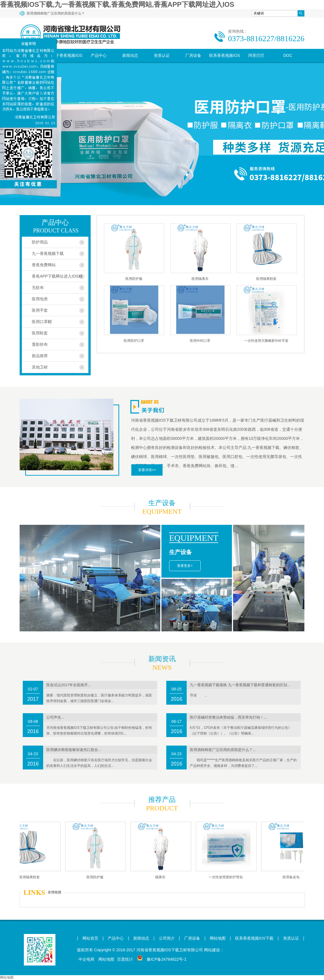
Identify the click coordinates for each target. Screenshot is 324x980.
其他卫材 (40, 367)
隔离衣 (162, 877)
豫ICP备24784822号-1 (167, 959)
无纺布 (38, 288)
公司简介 (167, 938)
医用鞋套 (40, 333)
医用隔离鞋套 (266, 279)
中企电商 (86, 959)
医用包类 (40, 299)
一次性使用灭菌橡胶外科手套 (266, 341)
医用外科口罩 (200, 341)
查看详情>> (147, 470)
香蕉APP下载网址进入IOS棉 (57, 276)
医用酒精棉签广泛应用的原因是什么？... (223, 750)
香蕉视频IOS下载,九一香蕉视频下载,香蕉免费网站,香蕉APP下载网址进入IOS (117, 4)
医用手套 (40, 310)
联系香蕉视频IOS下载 (225, 62)
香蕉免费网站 (44, 265)
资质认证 (162, 55)
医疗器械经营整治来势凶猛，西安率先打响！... (228, 717)
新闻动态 (130, 55)
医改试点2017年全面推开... (69, 685)
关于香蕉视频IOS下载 (67, 62)
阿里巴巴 (256, 55)
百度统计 (125, 959)
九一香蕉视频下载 (48, 253)
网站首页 (90, 938)
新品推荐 (40, 356)
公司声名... (55, 717)
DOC (288, 55)
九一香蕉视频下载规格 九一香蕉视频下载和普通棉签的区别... (240, 685)
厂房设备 (193, 55)
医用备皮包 (293, 877)
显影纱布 (40, 344)
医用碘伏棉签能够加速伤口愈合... (74, 750)
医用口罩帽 (42, 322)
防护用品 (40, 242)
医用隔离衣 (200, 279)
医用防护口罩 (134, 341)
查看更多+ (185, 566)
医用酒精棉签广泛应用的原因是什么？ (56, 13)
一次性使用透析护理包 (228, 877)
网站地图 (218, 938)
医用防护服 (134, 279)
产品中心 (99, 55)
